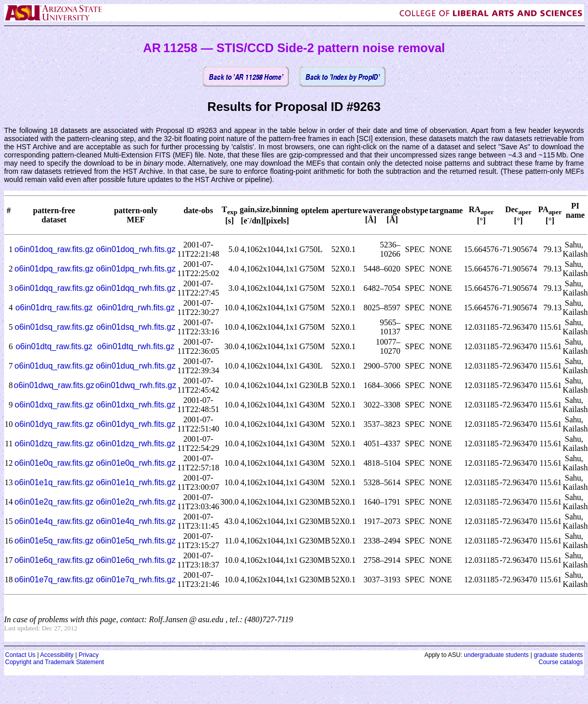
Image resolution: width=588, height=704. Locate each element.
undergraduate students (496, 655)
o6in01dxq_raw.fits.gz (54, 405)
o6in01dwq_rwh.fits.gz (135, 385)
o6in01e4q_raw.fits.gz (54, 521)
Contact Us (20, 655)
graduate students (558, 655)
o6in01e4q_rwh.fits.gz (136, 521)
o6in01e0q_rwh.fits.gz (136, 463)
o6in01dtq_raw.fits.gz (54, 346)
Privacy (89, 655)
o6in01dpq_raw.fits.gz (54, 269)
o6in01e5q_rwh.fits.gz (136, 541)
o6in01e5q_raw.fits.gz (54, 541)
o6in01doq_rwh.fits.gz (136, 249)
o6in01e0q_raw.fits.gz (54, 463)
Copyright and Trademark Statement (54, 662)
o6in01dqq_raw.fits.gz (54, 288)
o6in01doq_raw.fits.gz (54, 249)
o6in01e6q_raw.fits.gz (54, 560)
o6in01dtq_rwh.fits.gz (136, 346)
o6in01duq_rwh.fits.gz (136, 366)
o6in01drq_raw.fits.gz (54, 308)
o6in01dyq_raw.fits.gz (54, 424)
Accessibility (56, 655)
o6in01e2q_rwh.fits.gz (136, 502)
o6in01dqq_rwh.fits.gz (136, 288)
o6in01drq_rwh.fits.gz (136, 308)
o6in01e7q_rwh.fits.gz (136, 580)
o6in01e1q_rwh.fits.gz (136, 482)
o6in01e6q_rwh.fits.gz (136, 560)
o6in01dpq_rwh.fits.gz (136, 269)
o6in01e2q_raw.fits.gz (54, 502)
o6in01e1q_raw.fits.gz (54, 482)
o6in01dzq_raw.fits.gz (54, 444)
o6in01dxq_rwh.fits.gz (136, 405)
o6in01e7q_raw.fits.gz (54, 580)
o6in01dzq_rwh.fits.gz (136, 444)
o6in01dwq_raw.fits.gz (54, 385)
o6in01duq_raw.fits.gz (54, 366)
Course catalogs (561, 662)
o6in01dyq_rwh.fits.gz (136, 424)
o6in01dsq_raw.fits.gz (54, 327)
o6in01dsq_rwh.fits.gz (136, 327)
